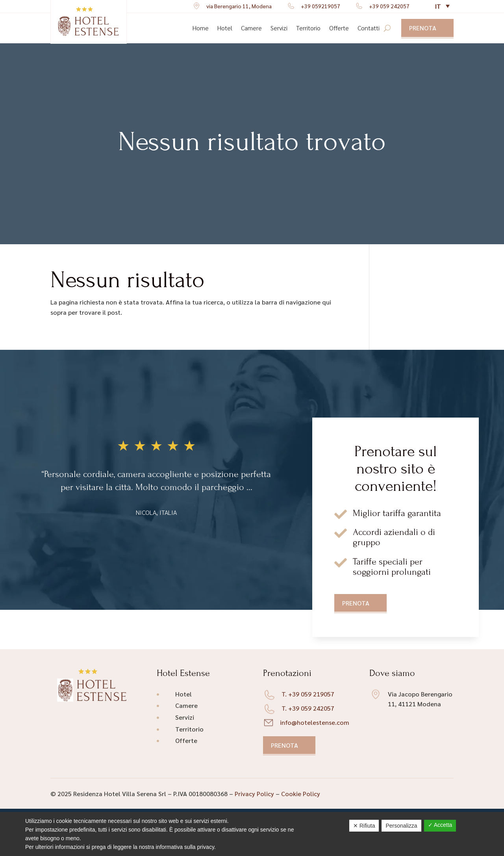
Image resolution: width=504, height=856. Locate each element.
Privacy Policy (254, 794)
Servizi (279, 28)
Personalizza (401, 826)
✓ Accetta (440, 825)
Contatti (369, 28)
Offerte (339, 28)
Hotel (225, 28)
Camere (251, 28)
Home (201, 28)
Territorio (308, 28)
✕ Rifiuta (364, 826)
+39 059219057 (321, 6)
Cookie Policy (301, 794)
